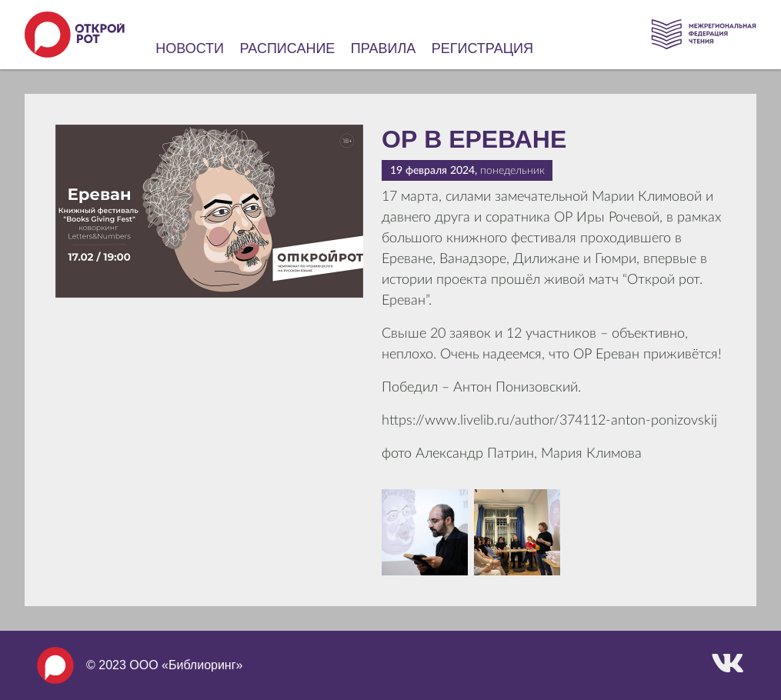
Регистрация (482, 48)
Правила (384, 48)
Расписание (288, 48)
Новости (190, 48)
